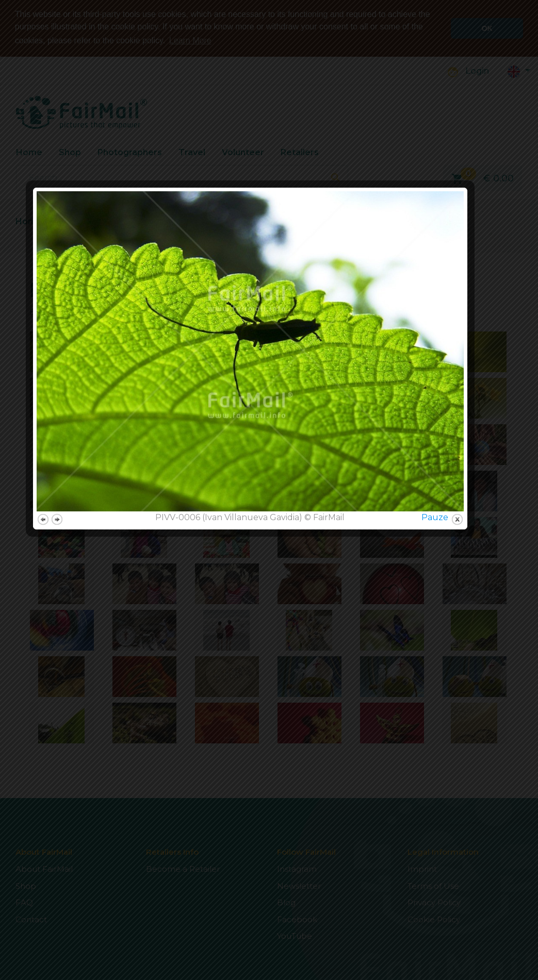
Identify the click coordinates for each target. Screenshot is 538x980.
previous (62, 629)
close (476, 629)
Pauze (454, 627)
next (76, 629)
